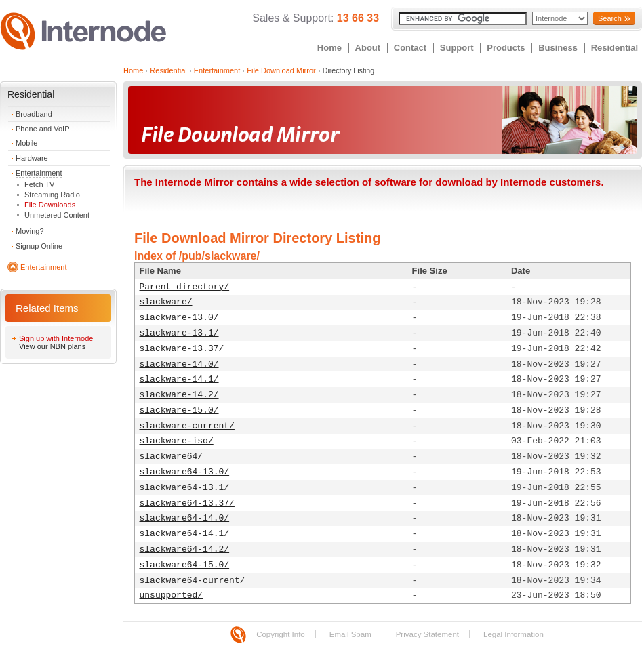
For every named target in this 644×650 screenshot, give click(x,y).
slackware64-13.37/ (187, 503)
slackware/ (166, 302)
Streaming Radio (52, 195)
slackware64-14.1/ (185, 534)
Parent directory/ (185, 287)
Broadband (34, 114)
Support (457, 48)
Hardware (32, 158)
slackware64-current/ (193, 581)
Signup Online (39, 246)
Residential (615, 48)
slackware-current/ (187, 426)
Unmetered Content (57, 215)
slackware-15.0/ (179, 410)
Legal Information (514, 634)
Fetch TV (39, 184)
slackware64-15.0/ (185, 565)
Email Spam (350, 634)
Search (610, 18)
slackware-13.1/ (179, 333)
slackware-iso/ (177, 441)
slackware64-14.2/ (185, 549)
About (368, 48)
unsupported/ (172, 595)
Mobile (26, 143)
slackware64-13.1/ (185, 488)
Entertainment (39, 173)
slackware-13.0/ (179, 318)
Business (558, 48)
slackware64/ (172, 456)
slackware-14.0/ (179, 364)
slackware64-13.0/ (185, 472)
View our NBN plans (52, 346)
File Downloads (50, 205)
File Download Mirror (281, 70)
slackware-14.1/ (179, 379)
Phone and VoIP (43, 129)
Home (329, 48)
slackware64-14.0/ (185, 518)
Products (506, 48)
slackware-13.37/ (182, 349)
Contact (410, 48)
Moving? (30, 231)
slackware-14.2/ (179, 395)
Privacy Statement (427, 634)
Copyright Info (281, 634)
